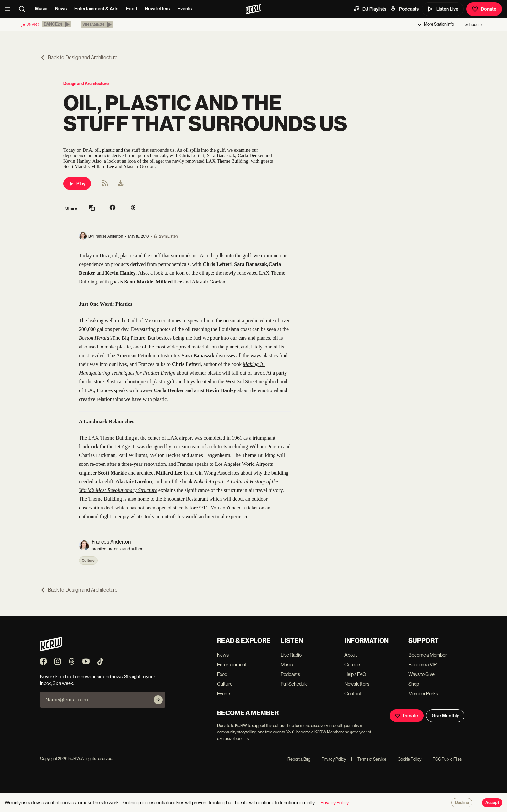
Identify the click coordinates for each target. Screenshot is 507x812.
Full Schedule (294, 684)
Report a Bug (299, 759)
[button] (57, 24)
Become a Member (428, 655)
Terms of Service (369, 759)
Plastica (113, 382)
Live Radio (291, 655)
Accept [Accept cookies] (492, 803)
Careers (353, 664)
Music (41, 9)
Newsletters (157, 9)
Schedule (473, 24)
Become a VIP (422, 664)
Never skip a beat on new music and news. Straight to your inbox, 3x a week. (98, 680)
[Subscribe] (158, 700)
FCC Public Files (444, 759)
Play (77, 184)
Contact (353, 694)
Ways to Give (421, 674)
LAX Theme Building (111, 438)
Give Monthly (445, 716)
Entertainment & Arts (96, 9)
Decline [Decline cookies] (462, 803)
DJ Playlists (370, 9)
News (61, 9)
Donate (484, 9)
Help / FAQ (355, 674)
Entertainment (232, 664)
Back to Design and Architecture (79, 57)
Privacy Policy (331, 759)
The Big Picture (129, 338)
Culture (88, 561)
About (351, 655)
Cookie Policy (406, 759)
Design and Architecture (86, 84)
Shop (414, 684)
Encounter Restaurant (186, 499)
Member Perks (423, 694)
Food (132, 9)
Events (185, 9)
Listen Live (443, 9)
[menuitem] (121, 184)
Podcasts (404, 9)
